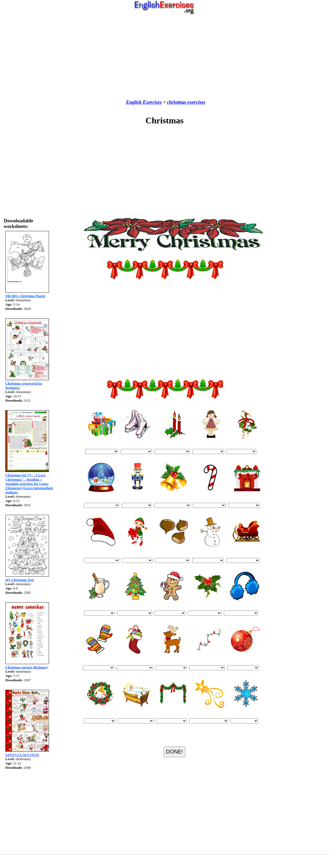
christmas (177, 102)
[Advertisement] (164, 57)
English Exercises (144, 102)
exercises (196, 102)
